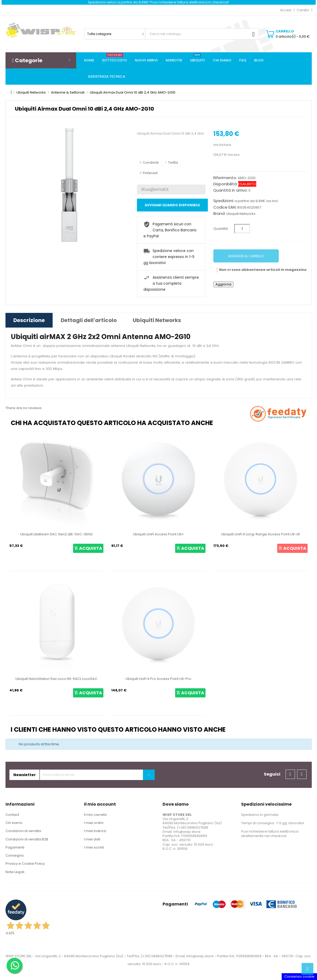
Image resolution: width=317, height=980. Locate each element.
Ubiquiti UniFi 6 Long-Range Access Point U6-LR (261, 534)
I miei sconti (94, 847)
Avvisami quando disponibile (172, 205)
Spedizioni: (224, 201)
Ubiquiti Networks (241, 214)
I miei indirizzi (95, 831)
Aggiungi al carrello (246, 256)
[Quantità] (242, 229)
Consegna (15, 855)
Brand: (219, 214)
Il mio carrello (96, 815)
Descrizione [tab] (29, 320)
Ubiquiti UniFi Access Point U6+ (158, 534)
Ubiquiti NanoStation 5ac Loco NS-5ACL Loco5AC (56, 679)
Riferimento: (225, 178)
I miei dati (92, 839)
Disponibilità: (225, 184)
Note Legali (15, 872)
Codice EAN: (225, 207)
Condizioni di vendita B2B (27, 839)
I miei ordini (94, 823)
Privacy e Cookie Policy (25, 864)
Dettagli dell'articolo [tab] (89, 320)
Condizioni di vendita (23, 831)
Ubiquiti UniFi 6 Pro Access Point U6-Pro (158, 679)
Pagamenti (15, 847)
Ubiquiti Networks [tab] (157, 320)
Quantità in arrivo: (230, 190)
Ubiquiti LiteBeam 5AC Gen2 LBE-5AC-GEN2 (56, 534)
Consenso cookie (299, 976)
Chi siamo (14, 823)
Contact (12, 815)
